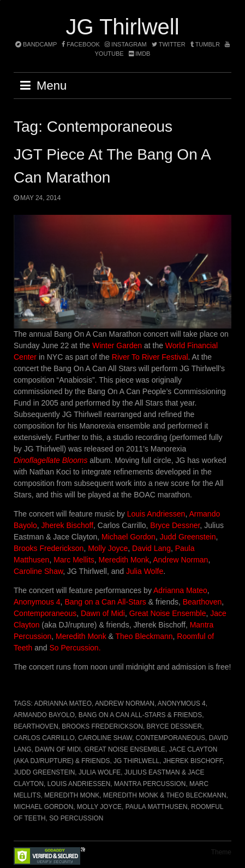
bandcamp (36, 44)
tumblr (206, 44)
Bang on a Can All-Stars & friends (140, 715)
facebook (81, 44)
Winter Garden (117, 345)
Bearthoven (202, 602)
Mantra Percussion (150, 784)
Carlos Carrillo (44, 738)
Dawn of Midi (103, 613)
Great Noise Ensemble (168, 613)
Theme (221, 852)
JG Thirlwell (122, 27)
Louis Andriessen (156, 514)
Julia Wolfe (145, 571)
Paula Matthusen (157, 807)
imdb (140, 54)
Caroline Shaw (38, 571)
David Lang (151, 548)
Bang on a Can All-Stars (105, 602)
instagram (126, 44)
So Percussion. (75, 648)
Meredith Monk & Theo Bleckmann (165, 795)
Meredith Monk (124, 560)
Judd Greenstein (188, 537)
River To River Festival (150, 357)
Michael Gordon (129, 537)
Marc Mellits (73, 560)
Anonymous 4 (37, 602)
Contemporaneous (45, 613)
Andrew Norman (180, 560)
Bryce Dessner (175, 525)
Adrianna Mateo (180, 590)
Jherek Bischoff (67, 525)
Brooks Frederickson (49, 548)
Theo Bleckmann (144, 636)
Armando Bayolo (44, 715)
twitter (169, 44)
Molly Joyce (108, 548)
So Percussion (76, 818)
